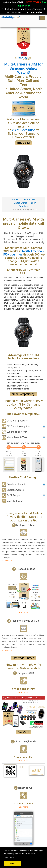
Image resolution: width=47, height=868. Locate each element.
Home (15, 199)
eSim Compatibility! (23, 394)
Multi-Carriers (28, 199)
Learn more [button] (9, 857)
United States (21, 203)
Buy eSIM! (23, 732)
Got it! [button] (12, 864)
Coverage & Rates (23, 658)
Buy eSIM (24, 143)
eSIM (34, 203)
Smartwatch (25, 206)
